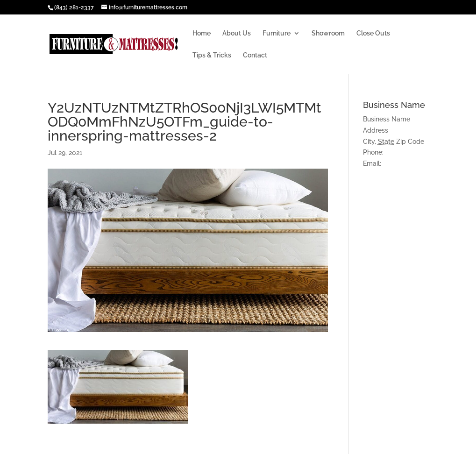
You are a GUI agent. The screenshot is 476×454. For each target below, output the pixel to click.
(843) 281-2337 (74, 7)
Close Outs (373, 33)
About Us (237, 33)
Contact (255, 55)
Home (202, 33)
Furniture (277, 33)
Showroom (328, 33)
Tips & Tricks (212, 55)
